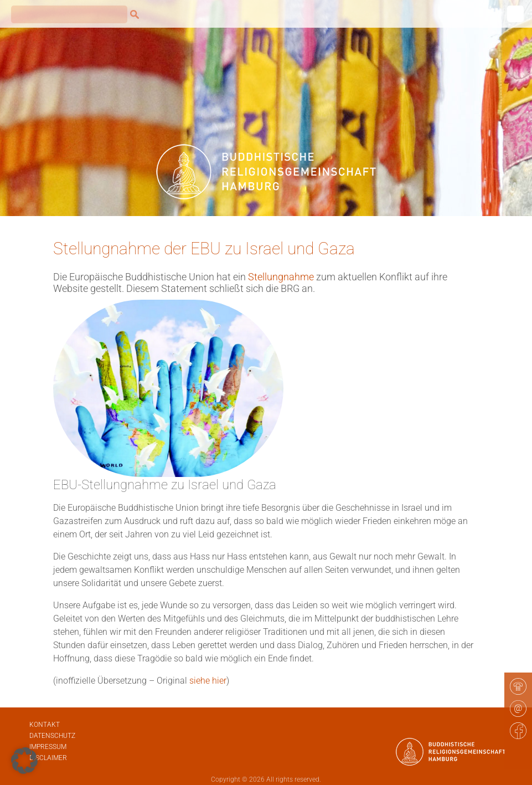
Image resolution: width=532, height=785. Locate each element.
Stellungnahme (282, 277)
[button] (24, 761)
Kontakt (45, 725)
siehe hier (208, 681)
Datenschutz (52, 736)
